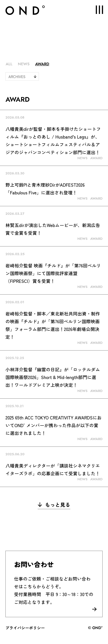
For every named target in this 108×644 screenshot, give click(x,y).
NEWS (24, 64)
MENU (97, 10)
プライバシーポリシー (25, 628)
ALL (9, 64)
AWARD (42, 64)
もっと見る (54, 505)
